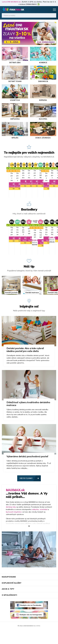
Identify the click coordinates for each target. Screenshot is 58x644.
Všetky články (26, 492)
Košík (49, 10)
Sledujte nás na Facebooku (31, 619)
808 (48, 164)
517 (48, 228)
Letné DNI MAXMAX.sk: (12, 2)
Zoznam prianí (45, 10)
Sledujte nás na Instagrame (31, 629)
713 (19, 164)
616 (19, 228)
